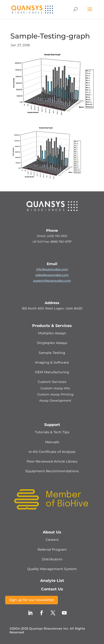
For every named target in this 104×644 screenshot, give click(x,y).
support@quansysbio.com (52, 281)
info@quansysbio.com (52, 269)
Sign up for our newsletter (32, 600)
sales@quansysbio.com (52, 275)
